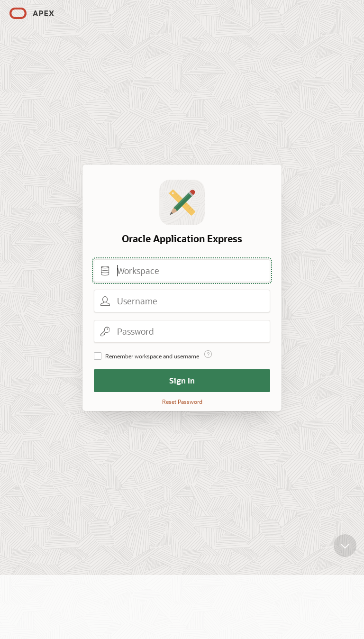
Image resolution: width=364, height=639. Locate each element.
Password (105, 331)
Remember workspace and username (152, 356)
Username (105, 301)
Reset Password (182, 402)
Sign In (182, 380)
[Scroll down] (345, 546)
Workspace (105, 271)
